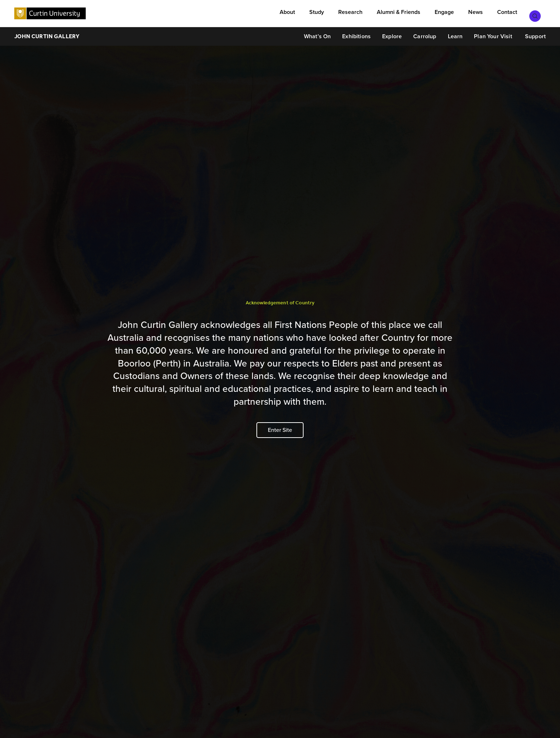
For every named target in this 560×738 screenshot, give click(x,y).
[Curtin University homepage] (50, 12)
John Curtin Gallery (47, 33)
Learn (455, 33)
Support (535, 33)
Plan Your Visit (493, 33)
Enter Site (280, 430)
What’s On (317, 33)
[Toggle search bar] (539, 13)
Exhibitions (356, 33)
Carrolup (425, 33)
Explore (392, 33)
